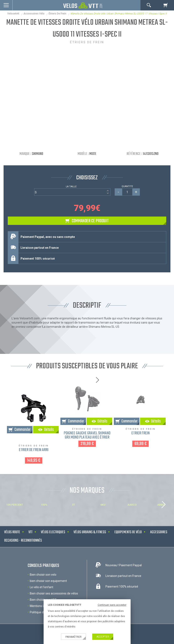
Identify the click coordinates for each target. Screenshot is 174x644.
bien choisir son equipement (48, 581)
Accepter (103, 637)
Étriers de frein (57, 14)
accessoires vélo (34, 14)
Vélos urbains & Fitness (90, 532)
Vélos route (12, 532)
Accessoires (159, 532)
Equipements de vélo (128, 532)
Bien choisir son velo (43, 575)
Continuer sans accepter (112, 605)
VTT (31, 532)
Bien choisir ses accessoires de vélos (54, 593)
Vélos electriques (53, 532)
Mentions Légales (41, 606)
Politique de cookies (43, 612)
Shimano (38, 154)
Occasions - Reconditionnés (23, 541)
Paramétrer (73, 637)
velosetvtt (13, 14)
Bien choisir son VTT (43, 600)
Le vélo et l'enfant (42, 587)
